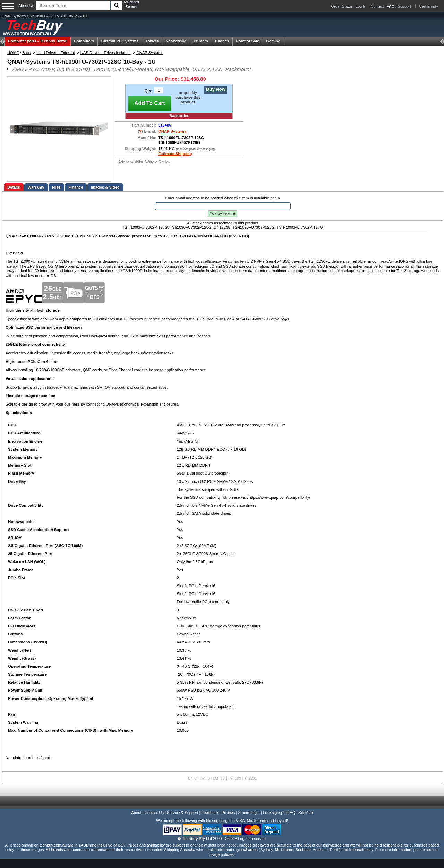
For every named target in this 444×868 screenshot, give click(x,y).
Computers (84, 41)
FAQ (291, 813)
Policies (228, 813)
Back (27, 53)
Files (57, 187)
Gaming (274, 41)
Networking (176, 41)
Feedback (210, 813)
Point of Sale (247, 41)
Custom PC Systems (120, 41)
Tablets (152, 41)
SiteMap (306, 813)
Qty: (148, 91)
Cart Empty (429, 6)
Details (14, 187)
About (136, 813)
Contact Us (154, 813)
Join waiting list (223, 214)
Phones (222, 41)
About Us (26, 6)
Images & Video (105, 187)
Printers (201, 41)
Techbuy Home (37, 41)
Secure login (249, 813)
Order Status (342, 6)
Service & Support (182, 813)
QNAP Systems (150, 53)
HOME (13, 53)
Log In (361, 6)
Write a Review (158, 162)
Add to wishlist (131, 162)
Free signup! (274, 813)
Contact (377, 6)
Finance (76, 187)
